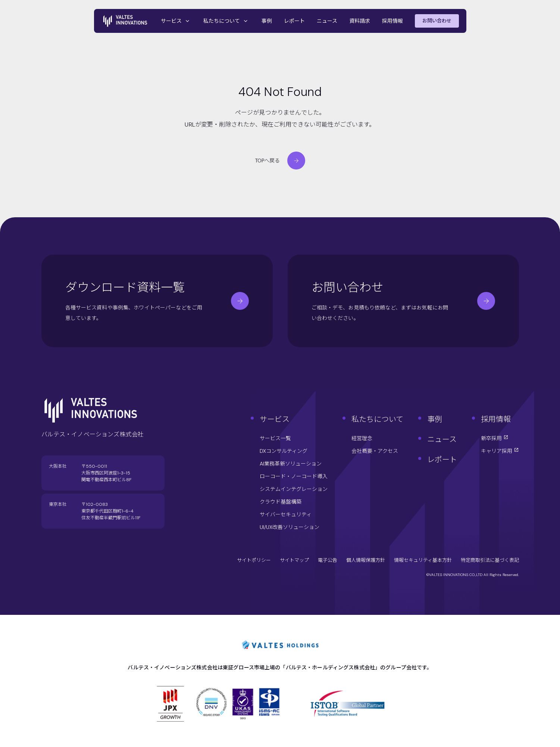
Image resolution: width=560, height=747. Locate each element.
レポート (294, 21)
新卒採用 (495, 438)
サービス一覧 (275, 438)
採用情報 (392, 21)
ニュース (327, 21)
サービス (176, 21)
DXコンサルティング (284, 451)
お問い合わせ (437, 21)
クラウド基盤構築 (281, 502)
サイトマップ (294, 560)
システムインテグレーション (294, 489)
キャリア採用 (500, 451)
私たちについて (226, 21)
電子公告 (328, 560)
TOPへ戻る (280, 161)
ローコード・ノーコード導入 (294, 476)
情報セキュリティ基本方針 (423, 560)
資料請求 (360, 21)
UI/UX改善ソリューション (290, 527)
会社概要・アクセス (375, 451)
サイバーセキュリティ (286, 514)
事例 (267, 21)
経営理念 (362, 438)
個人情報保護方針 (366, 560)
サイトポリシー (254, 560)
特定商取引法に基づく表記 (490, 560)
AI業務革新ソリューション (291, 464)
